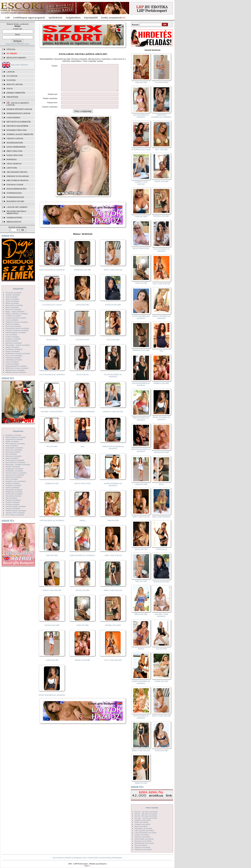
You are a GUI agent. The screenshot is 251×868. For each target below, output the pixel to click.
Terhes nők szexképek (14, 494)
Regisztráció (11, 44)
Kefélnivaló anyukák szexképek (18, 353)
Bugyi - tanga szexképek (15, 311)
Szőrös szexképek (12, 487)
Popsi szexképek (12, 458)
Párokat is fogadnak (18, 176)
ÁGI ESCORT (52, 452)
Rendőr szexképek (13, 466)
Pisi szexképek (11, 454)
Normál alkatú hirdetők (20, 134)
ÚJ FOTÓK (11, 80)
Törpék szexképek (13, 502)
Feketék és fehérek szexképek (17, 330)
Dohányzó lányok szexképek (17, 322)
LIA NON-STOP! (82, 345)
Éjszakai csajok (15, 185)
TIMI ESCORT (113, 526)
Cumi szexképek (12, 320)
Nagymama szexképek (14, 439)
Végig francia (14, 164)
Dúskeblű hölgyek (17, 130)
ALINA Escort (52, 345)
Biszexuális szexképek (14, 305)
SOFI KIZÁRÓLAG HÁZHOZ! (52, 526)
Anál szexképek (12, 297)
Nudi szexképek (12, 446)
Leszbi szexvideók (142, 835)
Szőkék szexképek (13, 483)
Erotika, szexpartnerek (111, 18)
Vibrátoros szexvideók (143, 849)
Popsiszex (12, 159)
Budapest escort (15, 201)
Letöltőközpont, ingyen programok (29, 18)
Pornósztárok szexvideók (144, 843)
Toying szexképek (13, 504)
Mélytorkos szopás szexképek (17, 368)
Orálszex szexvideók (142, 837)
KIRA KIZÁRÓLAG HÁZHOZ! (83, 561)
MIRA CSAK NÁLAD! (113, 595)
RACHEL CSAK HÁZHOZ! (52, 417)
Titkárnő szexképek (13, 500)
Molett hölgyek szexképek (16, 437)
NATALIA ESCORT (113, 310)
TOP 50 (10, 89)
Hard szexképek (12, 341)
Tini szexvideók (141, 845)
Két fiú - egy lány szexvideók (146, 814)
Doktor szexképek (13, 324)
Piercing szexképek (13, 452)
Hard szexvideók (141, 826)
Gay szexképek (11, 334)
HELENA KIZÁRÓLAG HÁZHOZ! (141, 450)
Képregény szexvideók (143, 828)
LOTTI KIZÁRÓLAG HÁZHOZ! (52, 380)
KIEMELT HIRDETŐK (16, 93)
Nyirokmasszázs (15, 197)
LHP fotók (12, 168)
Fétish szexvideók (141, 822)
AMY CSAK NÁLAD (113, 561)
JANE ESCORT (83, 630)
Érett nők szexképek (13, 326)
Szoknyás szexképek (14, 485)
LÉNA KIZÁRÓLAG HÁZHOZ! (52, 275)
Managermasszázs (16, 189)
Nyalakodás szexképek (14, 448)
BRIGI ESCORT (141, 614)
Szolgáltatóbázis (73, 18)
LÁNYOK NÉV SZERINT (17, 207)
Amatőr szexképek (13, 295)
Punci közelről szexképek (15, 462)
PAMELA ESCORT (83, 665)
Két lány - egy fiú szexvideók (146, 818)
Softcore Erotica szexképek (16, 473)
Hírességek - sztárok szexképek (18, 345)
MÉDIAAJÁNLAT (14, 222)
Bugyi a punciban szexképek (17, 314)
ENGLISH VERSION (19, 65)
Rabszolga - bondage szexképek (18, 464)
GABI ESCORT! (141, 216)
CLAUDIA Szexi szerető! (52, 310)
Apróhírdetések (55, 18)
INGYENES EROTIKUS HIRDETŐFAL (16, 212)
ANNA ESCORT (161, 751)
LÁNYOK (11, 72)
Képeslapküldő (91, 18)
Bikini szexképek (12, 303)
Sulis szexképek (12, 479)
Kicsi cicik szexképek (14, 355)
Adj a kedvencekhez (91, 858)
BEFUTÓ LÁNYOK (15, 84)
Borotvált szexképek (13, 309)
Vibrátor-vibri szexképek (15, 513)
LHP (8, 18)
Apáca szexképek (12, 299)
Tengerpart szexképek (14, 492)
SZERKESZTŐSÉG (14, 218)
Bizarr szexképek (12, 307)
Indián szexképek (12, 347)
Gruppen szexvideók (142, 824)
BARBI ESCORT (52, 489)
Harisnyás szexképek (14, 343)
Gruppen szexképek (13, 339)
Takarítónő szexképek (14, 490)
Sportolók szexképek (14, 477)
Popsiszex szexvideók (143, 841)
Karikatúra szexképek (14, 349)
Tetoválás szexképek (14, 496)
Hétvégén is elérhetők (19, 122)
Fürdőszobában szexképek (16, 332)
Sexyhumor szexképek (14, 471)
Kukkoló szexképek (13, 358)
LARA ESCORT (52, 665)
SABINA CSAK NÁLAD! (113, 417)
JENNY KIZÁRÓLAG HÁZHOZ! (52, 700)
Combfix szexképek (13, 316)
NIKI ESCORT (52, 561)
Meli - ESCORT (161, 149)
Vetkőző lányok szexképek (16, 510)
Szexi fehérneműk (16, 147)
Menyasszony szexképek (15, 370)
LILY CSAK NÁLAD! (113, 665)
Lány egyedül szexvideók (144, 830)
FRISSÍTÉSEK (12, 97)
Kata (83, 452)
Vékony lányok (15, 138)
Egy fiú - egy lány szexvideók (146, 812)
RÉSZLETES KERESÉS (16, 58)
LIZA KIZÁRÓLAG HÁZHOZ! (83, 417)
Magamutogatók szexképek (16, 366)
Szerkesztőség (105, 858)
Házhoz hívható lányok (19, 109)
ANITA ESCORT (83, 310)
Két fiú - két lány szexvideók (146, 816)
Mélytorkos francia (18, 180)
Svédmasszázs (14, 193)
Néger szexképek (12, 441)
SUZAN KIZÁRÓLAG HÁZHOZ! (113, 381)
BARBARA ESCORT (83, 275)
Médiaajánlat (117, 858)
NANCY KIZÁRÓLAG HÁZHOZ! (162, 317)
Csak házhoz (13, 117)
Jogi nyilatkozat (59, 858)
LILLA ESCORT (113, 345)
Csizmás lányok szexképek (16, 318)
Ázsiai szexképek (12, 301)
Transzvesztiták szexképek (16, 506)
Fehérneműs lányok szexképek (17, 328)
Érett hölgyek (14, 151)
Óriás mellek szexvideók (144, 839)
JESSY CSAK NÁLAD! (113, 275)
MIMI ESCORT (141, 783)
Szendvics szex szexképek (16, 481)
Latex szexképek (12, 362)
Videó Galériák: (152, 808)
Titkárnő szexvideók (142, 847)
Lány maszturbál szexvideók (146, 833)
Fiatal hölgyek (15, 155)
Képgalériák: (18, 289)
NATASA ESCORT (52, 630)
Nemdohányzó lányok (18, 113)
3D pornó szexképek (13, 293)
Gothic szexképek (12, 337)
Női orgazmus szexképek (15, 443)
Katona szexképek (13, 351)
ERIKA (83, 526)
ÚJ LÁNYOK (12, 76)
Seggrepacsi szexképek (14, 469)
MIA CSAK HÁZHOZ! (161, 517)
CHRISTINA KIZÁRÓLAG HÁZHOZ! (113, 453)
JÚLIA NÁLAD (83, 380)
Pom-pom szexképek (14, 456)
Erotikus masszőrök (18, 126)
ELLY (161, 484)
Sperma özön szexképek (15, 475)
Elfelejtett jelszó (23, 44)
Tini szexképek (11, 498)
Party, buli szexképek (14, 450)
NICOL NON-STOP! (83, 489)
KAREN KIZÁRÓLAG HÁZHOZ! (113, 490)
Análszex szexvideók (143, 820)
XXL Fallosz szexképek (15, 515)
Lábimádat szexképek (14, 360)
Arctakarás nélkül (17, 172)
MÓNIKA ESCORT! (113, 630)
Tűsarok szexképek (13, 508)
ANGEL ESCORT (83, 595)
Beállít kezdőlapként (74, 858)
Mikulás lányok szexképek (16, 372)
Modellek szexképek (14, 435)
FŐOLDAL (11, 49)
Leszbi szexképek (12, 364)
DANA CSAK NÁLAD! (52, 595)
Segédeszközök (15, 143)
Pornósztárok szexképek (15, 460)
